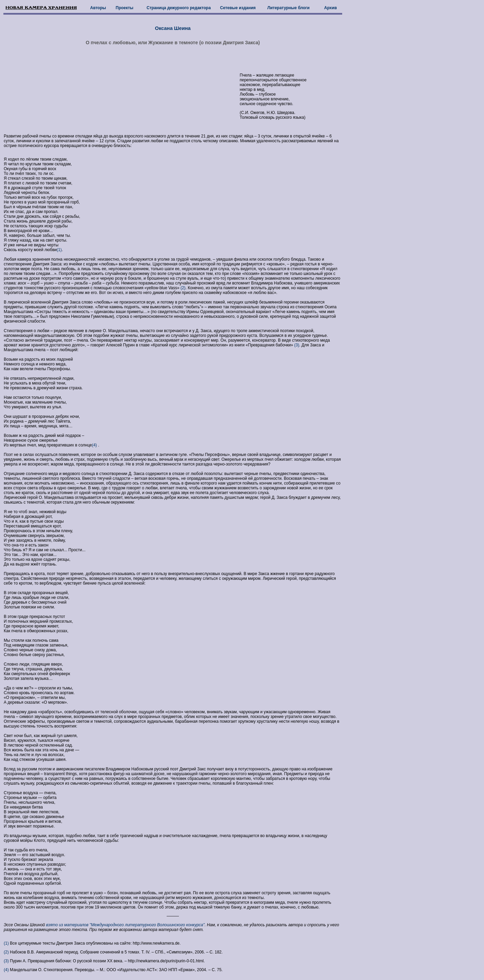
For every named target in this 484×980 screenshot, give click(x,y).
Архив (330, 8)
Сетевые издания (238, 8)
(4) (95, 445)
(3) (296, 345)
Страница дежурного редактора (179, 8)
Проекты (124, 8)
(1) (59, 250)
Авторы (98, 8)
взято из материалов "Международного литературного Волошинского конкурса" (125, 925)
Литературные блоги (288, 8)
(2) (182, 288)
